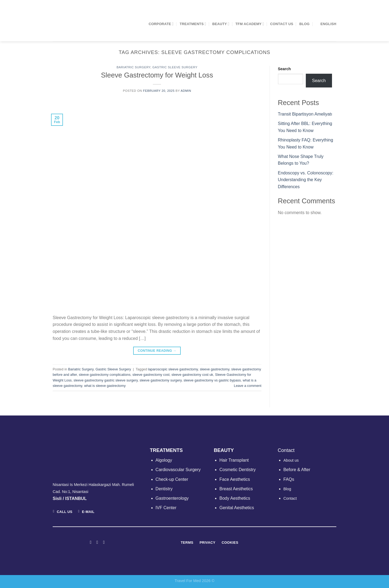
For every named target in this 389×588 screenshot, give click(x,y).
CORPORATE (161, 24)
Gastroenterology (172, 498)
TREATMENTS (193, 24)
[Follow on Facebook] (90, 542)
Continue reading (157, 351)
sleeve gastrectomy (215, 369)
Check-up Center (172, 479)
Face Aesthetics (235, 479)
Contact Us (282, 24)
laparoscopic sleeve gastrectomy (173, 369)
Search (284, 69)
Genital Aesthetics (237, 508)
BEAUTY (221, 24)
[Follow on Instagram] (97, 542)
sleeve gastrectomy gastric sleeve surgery (105, 380)
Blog (304, 24)
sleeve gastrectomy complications (105, 375)
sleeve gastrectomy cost (151, 375)
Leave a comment (248, 386)
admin (186, 91)
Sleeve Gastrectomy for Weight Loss (157, 75)
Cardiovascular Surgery (178, 470)
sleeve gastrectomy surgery (161, 380)
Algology (164, 460)
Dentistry (164, 489)
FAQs (289, 479)
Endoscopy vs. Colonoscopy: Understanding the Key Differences (306, 180)
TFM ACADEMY (250, 24)
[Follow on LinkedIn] (104, 542)
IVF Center (166, 508)
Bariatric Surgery (134, 67)
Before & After (297, 470)
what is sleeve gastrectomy (105, 386)
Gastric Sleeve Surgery (175, 67)
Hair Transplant (234, 460)
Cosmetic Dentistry (237, 470)
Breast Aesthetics (236, 489)
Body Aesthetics (235, 498)
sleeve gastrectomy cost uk (192, 375)
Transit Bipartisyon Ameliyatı (305, 114)
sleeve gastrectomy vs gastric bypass (212, 380)
